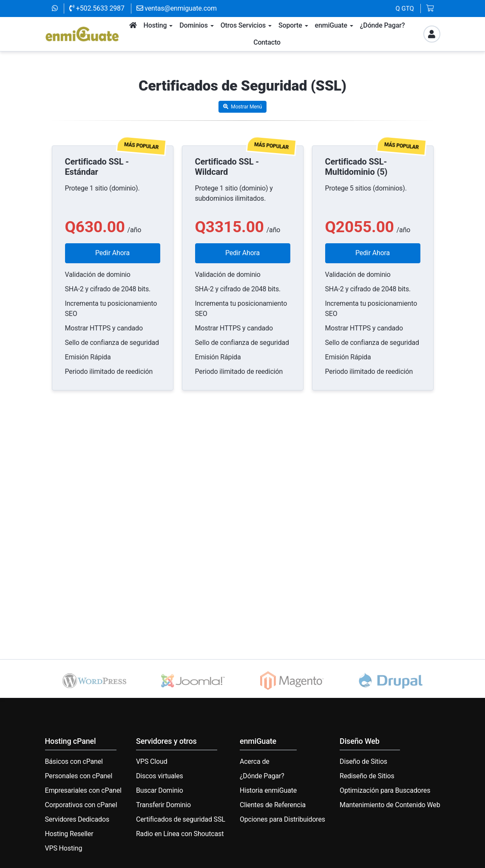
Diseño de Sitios (363, 761)
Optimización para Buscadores (385, 790)
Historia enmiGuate (268, 790)
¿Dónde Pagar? (262, 776)
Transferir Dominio (163, 805)
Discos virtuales (160, 776)
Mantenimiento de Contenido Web (390, 805)
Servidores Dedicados (77, 819)
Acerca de (255, 761)
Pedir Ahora (112, 253)
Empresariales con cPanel (83, 790)
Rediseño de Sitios (367, 776)
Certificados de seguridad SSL (181, 819)
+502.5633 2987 (97, 8)
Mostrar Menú (243, 107)
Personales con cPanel (79, 776)
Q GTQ (405, 9)
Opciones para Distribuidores (282, 819)
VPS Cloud (152, 761)
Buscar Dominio (160, 790)
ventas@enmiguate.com (177, 8)
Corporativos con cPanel (81, 805)
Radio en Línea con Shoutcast (180, 834)
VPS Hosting (64, 848)
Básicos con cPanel (74, 761)
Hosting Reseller (69, 834)
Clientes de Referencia (273, 805)
